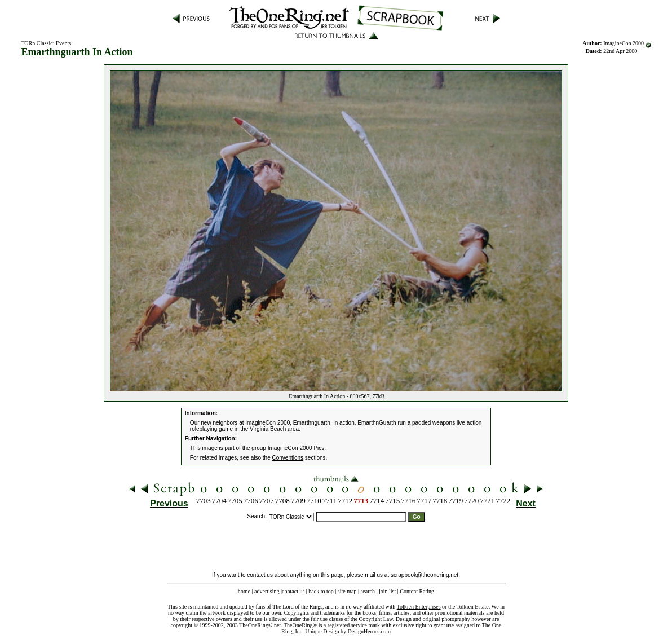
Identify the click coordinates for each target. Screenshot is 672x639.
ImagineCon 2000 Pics (296, 448)
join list (387, 591)
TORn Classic (37, 43)
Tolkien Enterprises (419, 607)
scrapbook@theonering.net (425, 575)
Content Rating (417, 591)
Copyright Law (376, 619)
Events (63, 43)
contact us (293, 591)
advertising (267, 591)
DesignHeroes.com (369, 631)
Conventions (288, 458)
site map (347, 591)
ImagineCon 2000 (624, 43)
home (244, 591)
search (368, 591)
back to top (321, 591)
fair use (319, 619)
